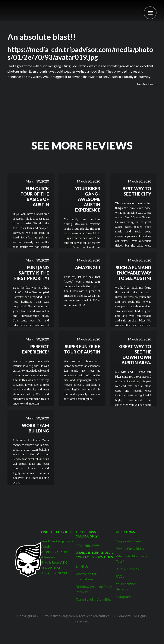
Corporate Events (129, 541)
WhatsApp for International (86, 576)
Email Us (82, 566)
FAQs (120, 576)
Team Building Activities (93, 599)
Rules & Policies (127, 569)
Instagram (123, 597)
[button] (150, 13)
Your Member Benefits (126, 586)
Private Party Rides (130, 548)
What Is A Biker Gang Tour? (132, 559)
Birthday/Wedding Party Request (94, 589)
